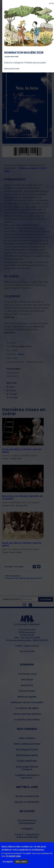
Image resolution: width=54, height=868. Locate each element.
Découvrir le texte (12, 69)
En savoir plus (13, 856)
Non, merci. (22, 862)
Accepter (8, 862)
